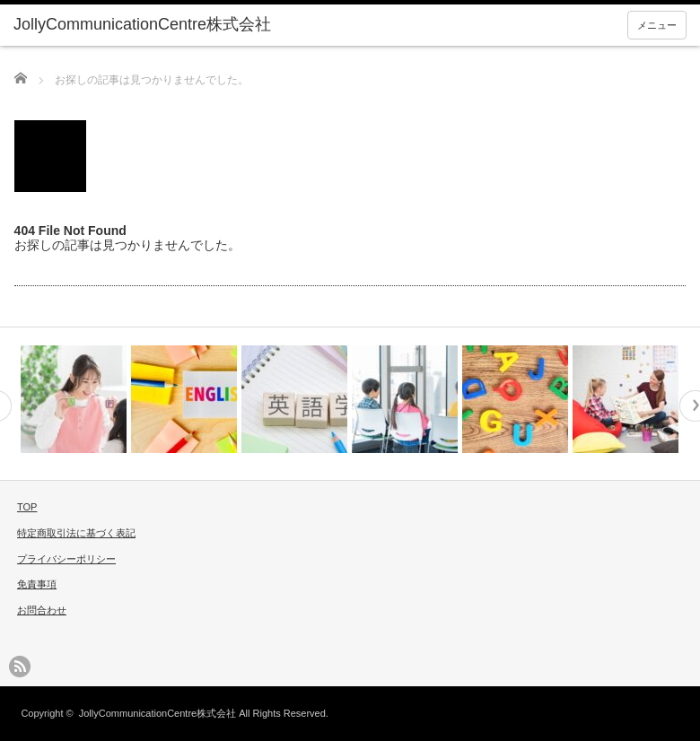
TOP (27, 507)
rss (20, 667)
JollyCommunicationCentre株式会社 (157, 713)
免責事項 (37, 584)
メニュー (657, 25)
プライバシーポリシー (66, 559)
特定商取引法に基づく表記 (76, 533)
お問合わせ (42, 610)
